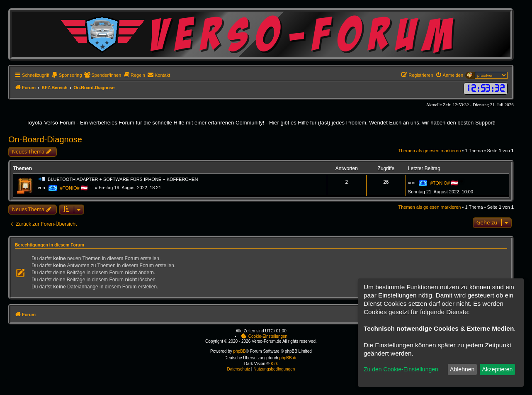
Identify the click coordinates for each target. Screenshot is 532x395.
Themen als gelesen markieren (429, 151)
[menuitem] (67, 75)
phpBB (240, 351)
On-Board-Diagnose (45, 139)
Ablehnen (462, 369)
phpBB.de (289, 358)
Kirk (274, 364)
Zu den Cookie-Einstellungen (401, 369)
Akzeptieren (497, 369)
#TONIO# (70, 188)
